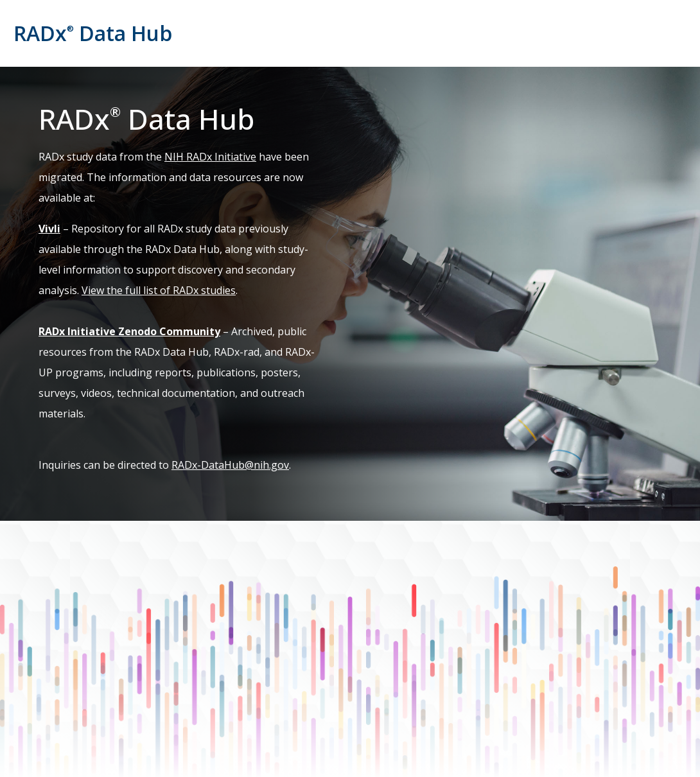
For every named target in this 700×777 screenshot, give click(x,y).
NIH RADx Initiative (210, 157)
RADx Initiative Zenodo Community (129, 331)
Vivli (49, 229)
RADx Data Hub (93, 33)
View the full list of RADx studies (159, 290)
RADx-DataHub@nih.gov (230, 465)
